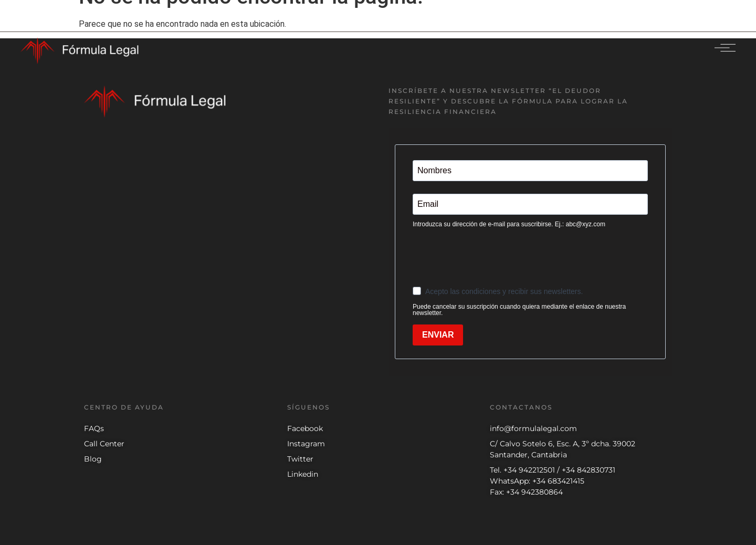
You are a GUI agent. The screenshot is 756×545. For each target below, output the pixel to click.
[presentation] (492, 256)
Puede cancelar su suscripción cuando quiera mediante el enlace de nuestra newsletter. (519, 310)
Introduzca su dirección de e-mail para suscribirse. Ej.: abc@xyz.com (509, 224)
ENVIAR (438, 335)
